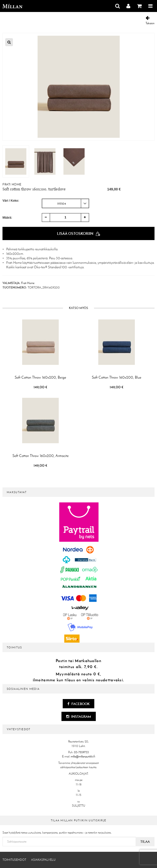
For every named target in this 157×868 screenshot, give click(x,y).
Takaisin (150, 20)
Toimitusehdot (14, 860)
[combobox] (65, 203)
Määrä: (7, 218)
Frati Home (12, 184)
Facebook (78, 704)
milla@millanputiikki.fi (83, 756)
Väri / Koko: (11, 201)
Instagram (79, 717)
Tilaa (145, 842)
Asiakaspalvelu (43, 860)
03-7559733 (81, 752)
